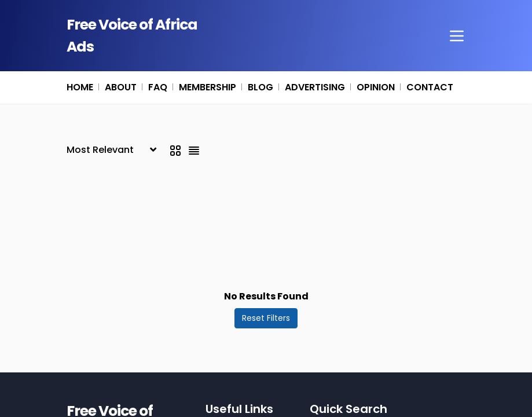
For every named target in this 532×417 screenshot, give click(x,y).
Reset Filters (266, 318)
